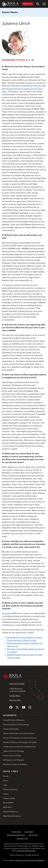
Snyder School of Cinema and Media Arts (19, 747)
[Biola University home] (10, 4)
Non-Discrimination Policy (16, 835)
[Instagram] (30, 707)
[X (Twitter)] (17, 707)
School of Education (11, 729)
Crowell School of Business (14, 720)
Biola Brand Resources (12, 816)
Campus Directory (10, 789)
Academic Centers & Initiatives (15, 764)
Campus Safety (9, 798)
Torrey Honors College (12, 756)
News (5, 781)
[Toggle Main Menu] (44, 4)
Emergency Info (22, 839)
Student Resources (11, 812)
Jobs (5, 785)
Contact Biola (15, 696)
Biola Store (7, 807)
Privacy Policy (16, 832)
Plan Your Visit (15, 700)
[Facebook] (11, 707)
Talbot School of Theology (14, 751)
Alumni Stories (10, 12)
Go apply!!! (7, 613)
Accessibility (29, 832)
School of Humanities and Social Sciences (20, 738)
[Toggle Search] (38, 4)
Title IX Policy (33, 835)
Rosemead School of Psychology (16, 725)
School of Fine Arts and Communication (19, 733)
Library (6, 794)
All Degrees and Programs (14, 760)
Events (6, 776)
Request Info (28, 4)
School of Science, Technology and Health (20, 742)
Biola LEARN (8, 803)
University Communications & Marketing (30, 860)
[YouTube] (24, 707)
